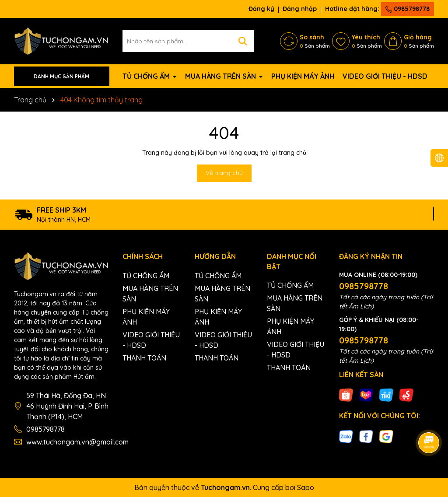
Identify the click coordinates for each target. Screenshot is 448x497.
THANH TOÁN (144, 358)
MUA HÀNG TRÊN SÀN (221, 76)
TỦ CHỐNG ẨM (147, 76)
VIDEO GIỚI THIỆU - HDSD (385, 76)
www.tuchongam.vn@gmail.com (77, 442)
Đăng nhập (300, 9)
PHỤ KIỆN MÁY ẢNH (303, 76)
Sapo (306, 487)
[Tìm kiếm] (243, 41)
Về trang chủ (224, 173)
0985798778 (408, 9)
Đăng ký (261, 9)
